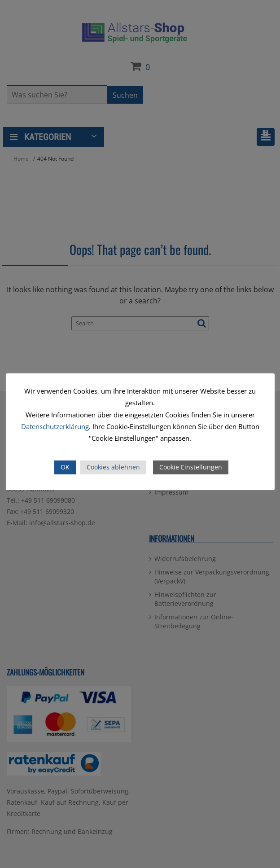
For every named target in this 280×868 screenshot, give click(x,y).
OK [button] (65, 467)
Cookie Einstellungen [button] (191, 467)
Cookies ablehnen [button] (113, 467)
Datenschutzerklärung (55, 426)
